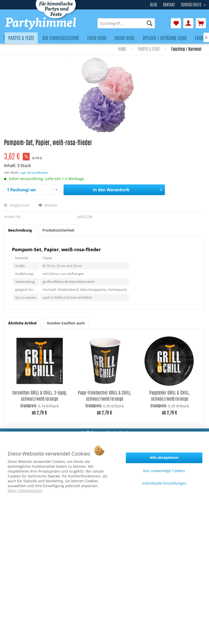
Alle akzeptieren (164, 457)
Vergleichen (17, 205)
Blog (153, 5)
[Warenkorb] (201, 23)
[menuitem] (126, 23)
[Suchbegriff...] (126, 23)
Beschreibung (20, 230)
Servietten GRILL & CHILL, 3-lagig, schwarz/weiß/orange (40, 396)
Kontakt (169, 5)
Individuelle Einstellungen (164, 483)
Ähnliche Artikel (22, 323)
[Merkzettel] (176, 23)
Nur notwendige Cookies (164, 471)
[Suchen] (150, 23)
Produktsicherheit (58, 230)
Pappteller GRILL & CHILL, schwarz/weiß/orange (170, 396)
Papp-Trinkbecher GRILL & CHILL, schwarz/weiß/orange (105, 396)
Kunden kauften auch (66, 323)
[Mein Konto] (188, 23)
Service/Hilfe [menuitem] (192, 4)
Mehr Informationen (25, 491)
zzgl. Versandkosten (34, 173)
